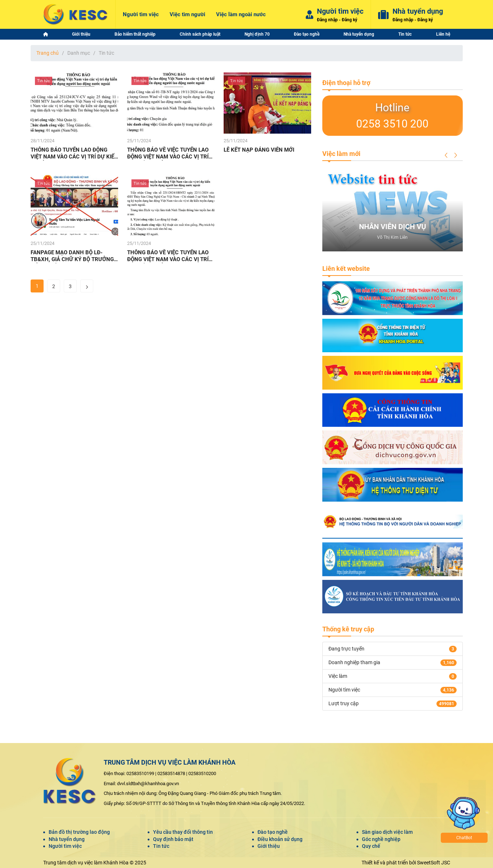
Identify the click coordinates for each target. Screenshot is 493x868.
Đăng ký (349, 20)
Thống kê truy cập (348, 629)
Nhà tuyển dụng (67, 839)
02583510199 (140, 773)
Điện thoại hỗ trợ (346, 83)
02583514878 (171, 773)
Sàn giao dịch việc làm (387, 832)
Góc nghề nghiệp (381, 839)
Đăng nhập (327, 20)
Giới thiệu (269, 846)
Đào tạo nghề (273, 832)
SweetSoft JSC (434, 863)
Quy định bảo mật (173, 839)
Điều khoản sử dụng (280, 839)
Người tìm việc (65, 846)
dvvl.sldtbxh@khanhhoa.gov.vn (148, 784)
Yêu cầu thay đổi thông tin (183, 832)
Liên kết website (346, 269)
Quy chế (371, 846)
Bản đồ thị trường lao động (79, 832)
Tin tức (161, 846)
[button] (446, 155)
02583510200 (202, 773)
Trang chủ (48, 53)
